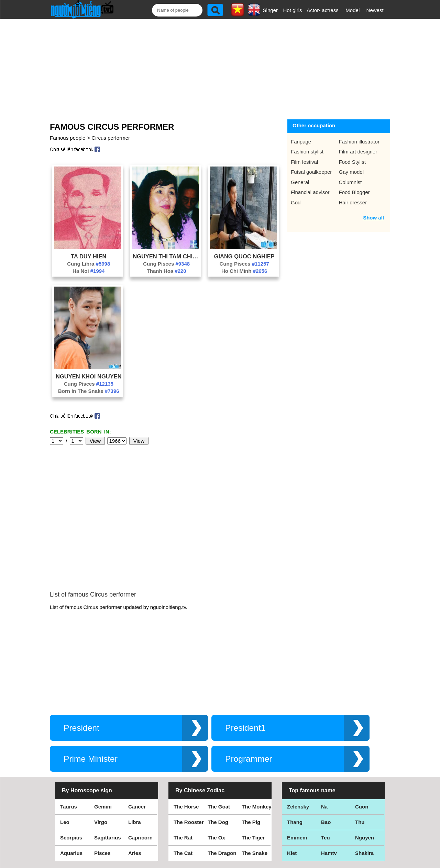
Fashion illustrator (359, 135)
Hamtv (329, 795)
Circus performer (111, 131)
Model (353, 10)
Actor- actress (323, 10)
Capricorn (140, 779)
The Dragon (222, 795)
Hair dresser (353, 196)
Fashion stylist (307, 145)
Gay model (351, 165)
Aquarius (71, 795)
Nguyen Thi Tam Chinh (166, 249)
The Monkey (257, 748)
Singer (270, 10)
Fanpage (301, 135)
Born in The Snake (89, 384)
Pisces (102, 795)
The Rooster (189, 764)
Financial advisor (310, 185)
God (296, 196)
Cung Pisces (166, 257)
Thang (295, 764)
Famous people (68, 131)
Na (324, 748)
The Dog (218, 764)
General (300, 175)
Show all (373, 211)
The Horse (186, 748)
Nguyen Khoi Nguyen (89, 369)
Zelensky (298, 748)
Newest (375, 10)
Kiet (292, 795)
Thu (360, 764)
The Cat (183, 795)
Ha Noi (89, 264)
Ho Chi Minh (244, 264)
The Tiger (253, 779)
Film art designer (358, 145)
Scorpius (71, 779)
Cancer (137, 748)
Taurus (69, 748)
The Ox (216, 779)
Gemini (103, 748)
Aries (135, 795)
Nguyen (365, 779)
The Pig (251, 764)
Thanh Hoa (167, 264)
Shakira (364, 795)
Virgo (101, 764)
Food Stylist (352, 155)
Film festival (304, 155)
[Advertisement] (213, 64)
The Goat (219, 748)
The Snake (255, 795)
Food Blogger (354, 185)
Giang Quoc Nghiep (244, 249)
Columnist (350, 175)
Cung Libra (89, 257)
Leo (65, 764)
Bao (326, 764)
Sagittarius (108, 779)
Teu (326, 779)
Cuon (362, 748)
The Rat (183, 779)
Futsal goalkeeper (311, 165)
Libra (135, 764)
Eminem (297, 779)
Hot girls (293, 10)
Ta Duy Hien (89, 249)
